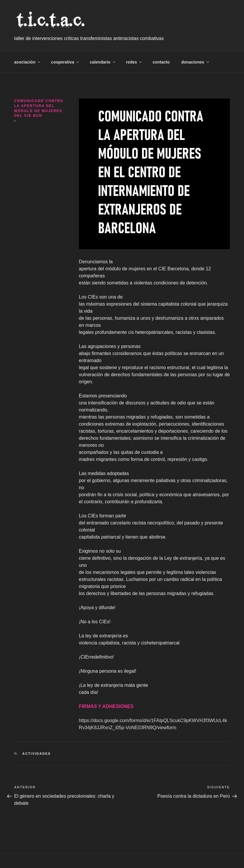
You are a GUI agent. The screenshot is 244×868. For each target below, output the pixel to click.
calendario (103, 62)
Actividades (37, 754)
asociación (28, 62)
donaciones (196, 62)
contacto (161, 62)
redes (134, 62)
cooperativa (65, 62)
